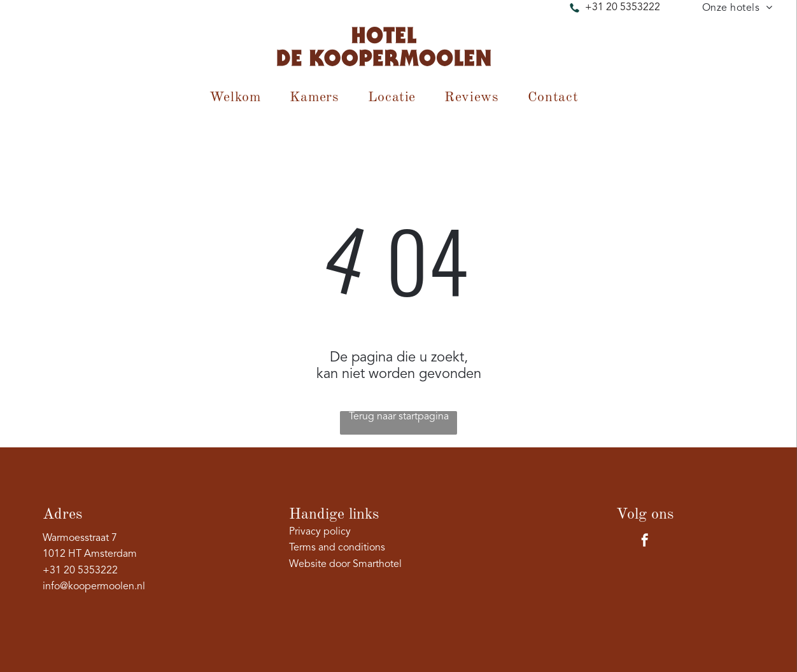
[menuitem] (737, 8)
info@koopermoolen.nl (94, 587)
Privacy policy (320, 532)
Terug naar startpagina (399, 417)
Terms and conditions (337, 548)
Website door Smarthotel (345, 564)
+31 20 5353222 (623, 8)
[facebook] (645, 542)
